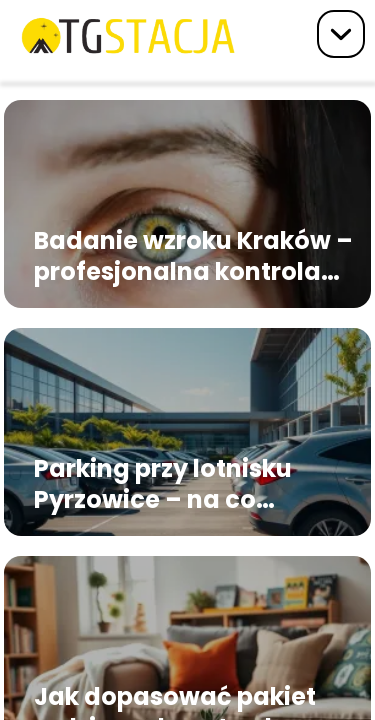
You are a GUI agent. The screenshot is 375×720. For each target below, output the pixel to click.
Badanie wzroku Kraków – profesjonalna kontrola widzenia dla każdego (193, 256)
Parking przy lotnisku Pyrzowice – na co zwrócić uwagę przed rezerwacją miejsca (165, 484)
